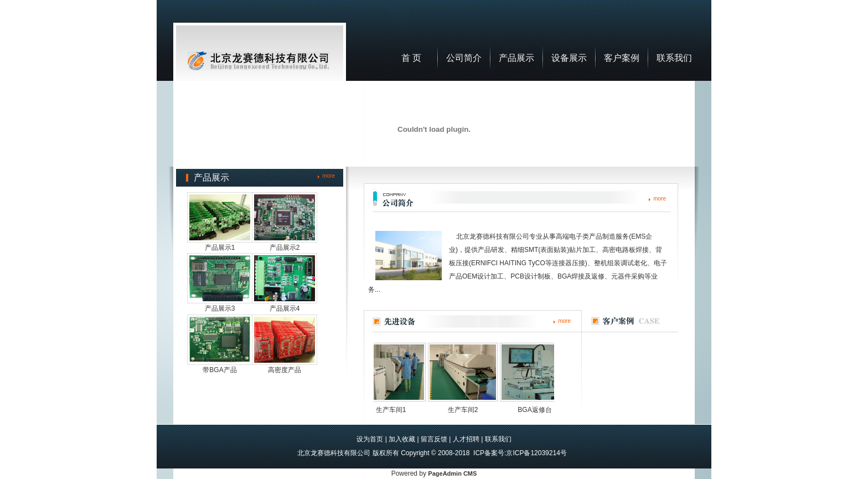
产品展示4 (285, 308)
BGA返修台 (538, 410)
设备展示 (569, 58)
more (329, 176)
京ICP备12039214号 (536, 453)
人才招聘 (466, 439)
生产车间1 (394, 410)
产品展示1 (220, 248)
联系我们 (674, 58)
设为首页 (370, 439)
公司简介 (464, 58)
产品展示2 (285, 248)
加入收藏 (402, 439)
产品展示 (516, 58)
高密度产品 (285, 370)
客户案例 (622, 58)
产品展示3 (220, 308)
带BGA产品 (219, 370)
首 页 (411, 58)
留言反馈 (434, 439)
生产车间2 (466, 410)
